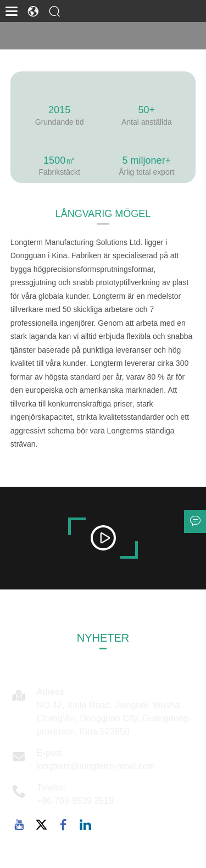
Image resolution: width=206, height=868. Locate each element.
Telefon (51, 788)
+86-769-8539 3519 (75, 801)
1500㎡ (59, 160)
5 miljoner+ (147, 160)
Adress (51, 692)
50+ (147, 110)
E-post (49, 753)
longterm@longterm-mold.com (96, 766)
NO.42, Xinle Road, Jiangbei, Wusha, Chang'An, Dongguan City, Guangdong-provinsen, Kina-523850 (114, 718)
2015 (59, 110)
